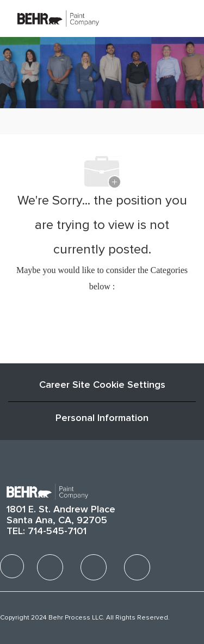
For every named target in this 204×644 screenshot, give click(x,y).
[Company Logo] (58, 18)
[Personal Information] (102, 418)
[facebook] (12, 566)
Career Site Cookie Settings (102, 385)
